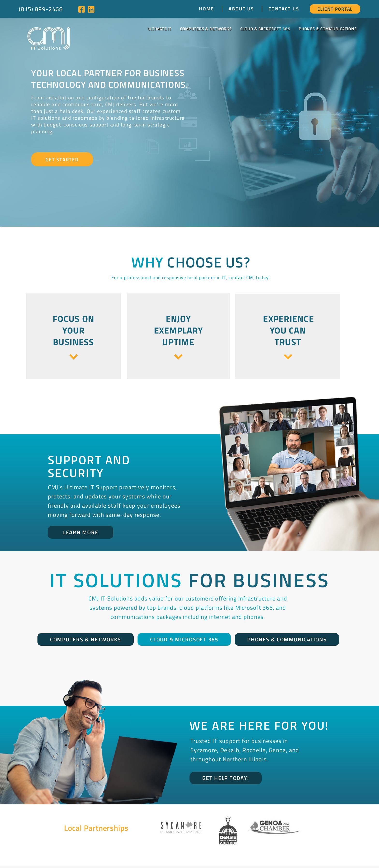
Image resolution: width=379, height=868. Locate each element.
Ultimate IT (160, 29)
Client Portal (335, 9)
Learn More (81, 532)
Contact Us (284, 9)
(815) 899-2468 (41, 9)
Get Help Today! (226, 778)
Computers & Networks (206, 29)
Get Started (62, 160)
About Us (241, 9)
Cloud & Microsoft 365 (265, 29)
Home (207, 9)
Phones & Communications (328, 29)
